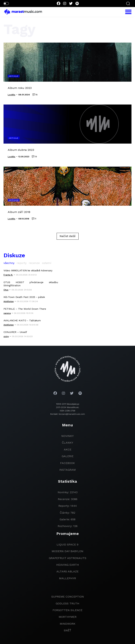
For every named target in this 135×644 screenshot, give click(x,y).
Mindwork (68, 624)
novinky (67, 436)
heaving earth (68, 565)
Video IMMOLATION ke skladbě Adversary (28, 270)
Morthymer (68, 617)
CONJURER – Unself (15, 332)
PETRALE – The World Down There (25, 309)
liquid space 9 (67, 544)
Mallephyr (67, 578)
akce (68, 449)
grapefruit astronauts (68, 558)
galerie (68, 456)
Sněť (67, 630)
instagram (67, 470)
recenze (34, 263)
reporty (22, 263)
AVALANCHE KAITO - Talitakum (22, 320)
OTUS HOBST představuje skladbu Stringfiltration (31, 284)
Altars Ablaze (67, 571)
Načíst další (68, 236)
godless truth (67, 603)
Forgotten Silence (67, 610)
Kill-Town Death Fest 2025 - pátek (24, 297)
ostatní (47, 263)
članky (67, 443)
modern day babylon (67, 551)
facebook (67, 463)
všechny (9, 263)
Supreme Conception (68, 597)
